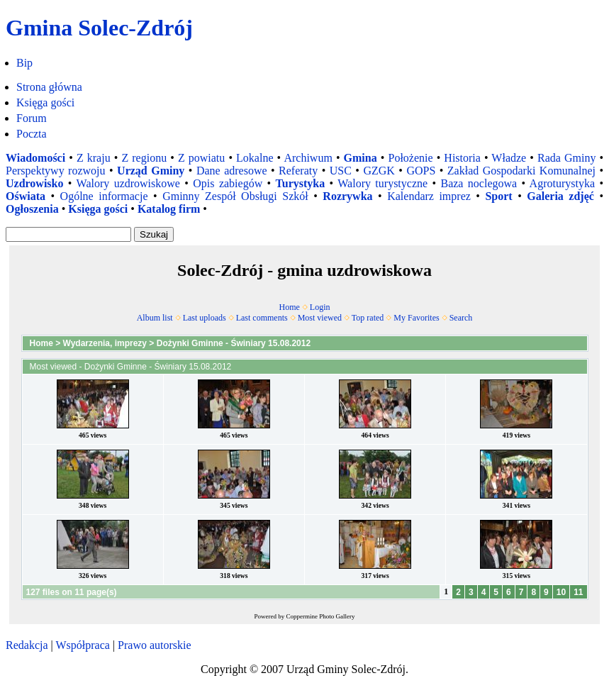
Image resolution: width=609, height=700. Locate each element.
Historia (462, 158)
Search (461, 318)
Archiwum (308, 158)
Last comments (262, 318)
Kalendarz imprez (429, 196)
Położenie (410, 158)
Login (320, 307)
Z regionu (144, 158)
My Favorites (416, 318)
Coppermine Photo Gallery (321, 616)
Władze (509, 158)
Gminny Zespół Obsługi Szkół (235, 196)
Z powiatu (201, 158)
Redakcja (27, 645)
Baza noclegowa (479, 183)
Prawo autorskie (155, 645)
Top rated (368, 318)
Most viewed (320, 318)
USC (341, 171)
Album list (155, 318)
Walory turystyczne (382, 183)
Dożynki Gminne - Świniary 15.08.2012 (234, 343)
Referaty (298, 171)
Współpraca (82, 645)
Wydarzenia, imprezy (105, 343)
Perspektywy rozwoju (56, 171)
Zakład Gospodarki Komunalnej (521, 171)
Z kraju (94, 158)
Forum (32, 118)
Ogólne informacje (104, 196)
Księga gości (45, 102)
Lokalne (255, 158)
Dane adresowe (232, 171)
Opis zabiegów (228, 183)
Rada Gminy (566, 158)
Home (290, 307)
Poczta (32, 134)
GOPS (421, 171)
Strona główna (49, 87)
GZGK (379, 171)
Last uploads (205, 318)
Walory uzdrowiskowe (128, 183)
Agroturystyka (562, 183)
